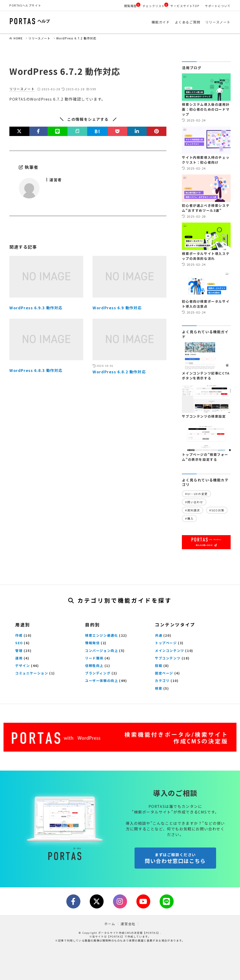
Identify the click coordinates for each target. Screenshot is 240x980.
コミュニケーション (32, 673)
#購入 (189, 518)
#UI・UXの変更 (196, 494)
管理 (19, 651)
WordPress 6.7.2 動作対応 (76, 38)
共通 (159, 635)
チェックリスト (154, 6)
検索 (159, 688)
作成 (19, 635)
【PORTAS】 (116, 936)
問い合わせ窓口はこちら (175, 858)
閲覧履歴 (131, 6)
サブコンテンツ (168, 658)
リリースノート (218, 22)
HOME (18, 38)
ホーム (110, 924)
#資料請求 (193, 510)
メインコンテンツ (170, 651)
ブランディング (98, 673)
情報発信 (92, 643)
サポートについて (218, 6)
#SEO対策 (217, 510)
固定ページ (164, 673)
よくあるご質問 (188, 22)
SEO (19, 643)
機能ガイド (161, 22)
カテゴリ (162, 681)
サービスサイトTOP (185, 6)
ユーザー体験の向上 (101, 681)
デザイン (22, 666)
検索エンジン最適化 (101, 635)
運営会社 (128, 924)
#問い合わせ (194, 502)
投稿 (159, 666)
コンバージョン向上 (101, 651)
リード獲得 (94, 658)
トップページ (166, 643)
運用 (19, 658)
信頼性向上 (94, 666)
